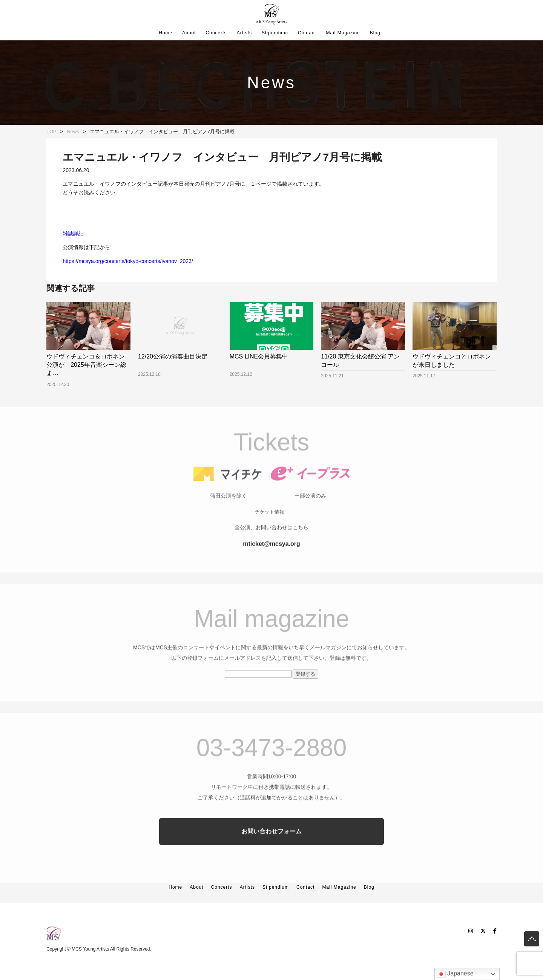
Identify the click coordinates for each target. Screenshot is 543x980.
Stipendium (275, 33)
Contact (307, 33)
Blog (375, 33)
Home (166, 33)
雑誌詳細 (73, 234)
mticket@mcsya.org (271, 558)
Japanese (455, 974)
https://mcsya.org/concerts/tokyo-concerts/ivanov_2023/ (128, 261)
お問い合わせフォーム (271, 845)
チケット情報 (270, 526)
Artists (244, 33)
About (189, 33)
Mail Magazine (343, 33)
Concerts (216, 33)
